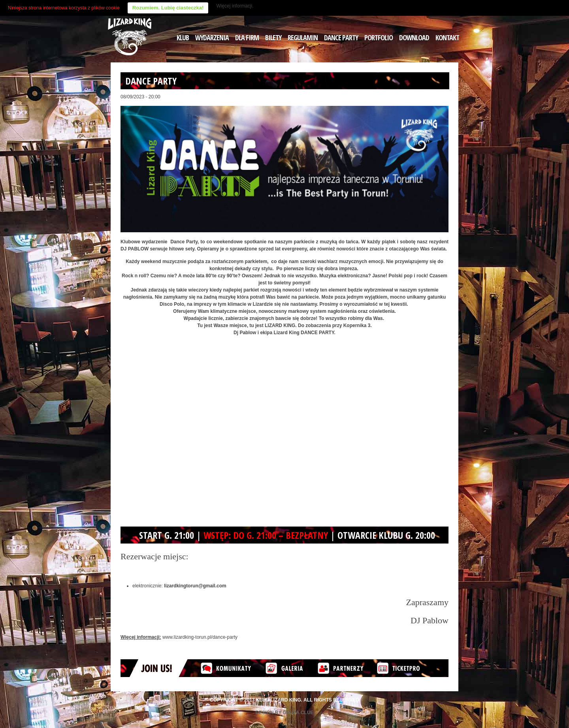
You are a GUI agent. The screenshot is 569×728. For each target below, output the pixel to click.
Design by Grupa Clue (284, 713)
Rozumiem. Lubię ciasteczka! (168, 8)
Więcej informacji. (235, 6)
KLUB (183, 38)
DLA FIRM (247, 38)
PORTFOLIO (379, 38)
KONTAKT (447, 38)
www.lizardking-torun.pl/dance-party (200, 637)
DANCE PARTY (341, 38)
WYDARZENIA (212, 38)
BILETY (273, 38)
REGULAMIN (303, 38)
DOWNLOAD (414, 38)
